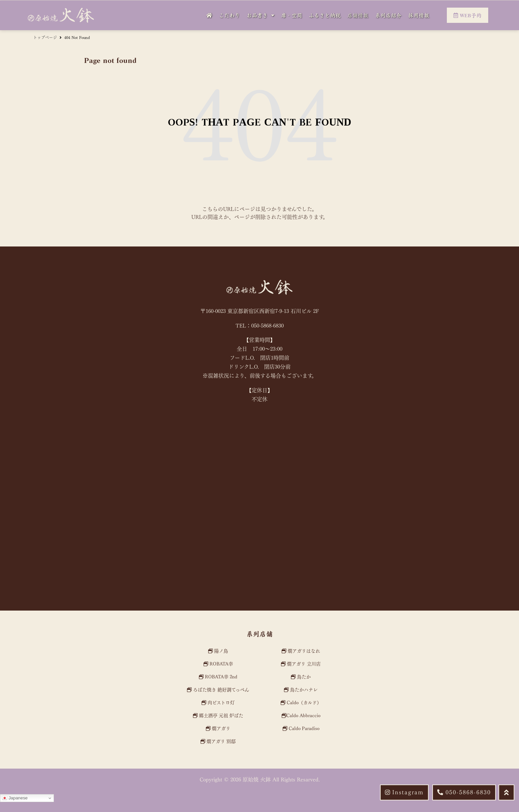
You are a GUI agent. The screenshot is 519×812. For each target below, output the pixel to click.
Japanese (15, 798)
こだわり (229, 15)
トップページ (45, 37)
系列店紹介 (388, 15)
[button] (464, 792)
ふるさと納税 (325, 15)
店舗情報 (358, 15)
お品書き (260, 15)
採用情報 (419, 15)
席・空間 (292, 15)
